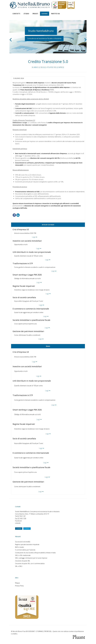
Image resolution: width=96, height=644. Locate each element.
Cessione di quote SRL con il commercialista (30, 563)
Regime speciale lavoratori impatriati (27, 544)
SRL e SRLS (19, 566)
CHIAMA (19, 529)
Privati (35, 14)
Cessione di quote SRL (23, 561)
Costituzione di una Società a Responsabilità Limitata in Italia (35, 553)
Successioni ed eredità (23, 542)
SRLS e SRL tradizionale (23, 555)
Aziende (45, 14)
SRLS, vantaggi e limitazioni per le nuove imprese (31, 558)
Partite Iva (55, 14)
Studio (26, 14)
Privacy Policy (19, 586)
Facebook (18, 521)
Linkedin (18, 523)
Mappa (17, 583)
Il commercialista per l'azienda (25, 550)
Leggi (34, 237)
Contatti (16, 14)
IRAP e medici (20, 547)
